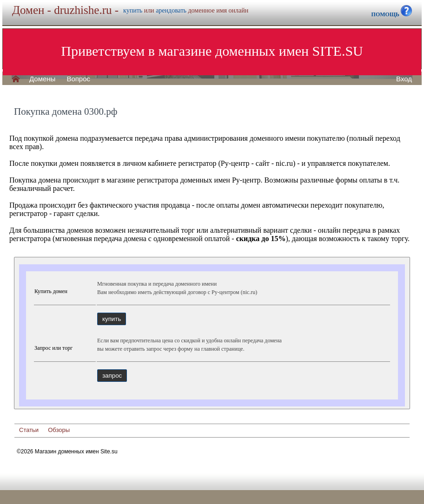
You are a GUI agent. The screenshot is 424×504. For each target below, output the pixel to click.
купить (133, 10)
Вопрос (78, 79)
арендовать (171, 10)
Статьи (29, 430)
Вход (404, 79)
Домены (42, 79)
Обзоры (59, 430)
